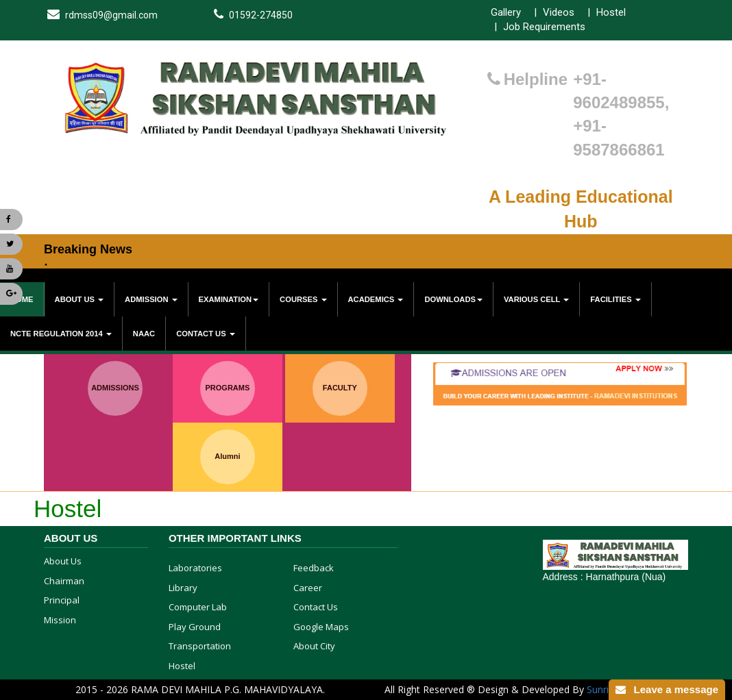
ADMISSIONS (115, 388)
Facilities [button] (615, 299)
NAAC (144, 334)
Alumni (227, 456)
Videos (559, 12)
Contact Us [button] (206, 334)
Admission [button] (151, 299)
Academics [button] (376, 299)
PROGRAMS (228, 388)
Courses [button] (303, 299)
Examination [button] (229, 299)
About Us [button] (80, 299)
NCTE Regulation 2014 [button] (61, 334)
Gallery (506, 12)
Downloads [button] (453, 299)
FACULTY (340, 388)
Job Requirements (544, 27)
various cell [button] (536, 299)
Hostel (611, 12)
